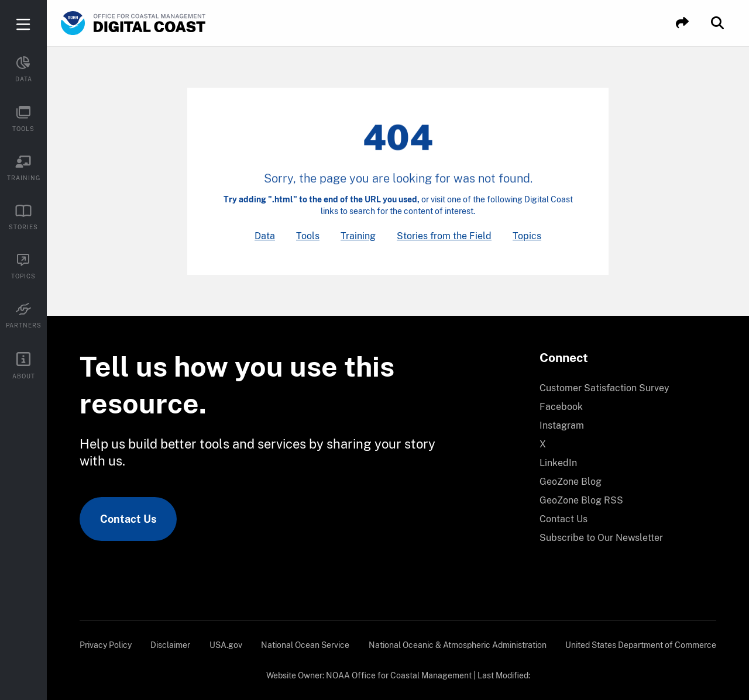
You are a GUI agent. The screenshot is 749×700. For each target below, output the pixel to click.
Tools (308, 236)
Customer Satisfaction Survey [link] (604, 388)
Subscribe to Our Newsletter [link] (601, 538)
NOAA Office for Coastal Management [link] (399, 675)
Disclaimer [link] (170, 645)
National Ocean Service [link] (305, 645)
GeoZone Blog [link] (571, 482)
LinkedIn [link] (558, 463)
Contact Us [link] (128, 519)
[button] (682, 23)
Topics (527, 236)
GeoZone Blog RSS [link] (581, 500)
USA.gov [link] (226, 645)
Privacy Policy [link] (106, 645)
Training (358, 236)
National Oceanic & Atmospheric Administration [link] (458, 645)
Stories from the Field (444, 236)
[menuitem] (621, 388)
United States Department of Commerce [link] (641, 645)
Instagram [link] (562, 425)
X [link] (543, 444)
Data (265, 236)
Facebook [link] (561, 407)
